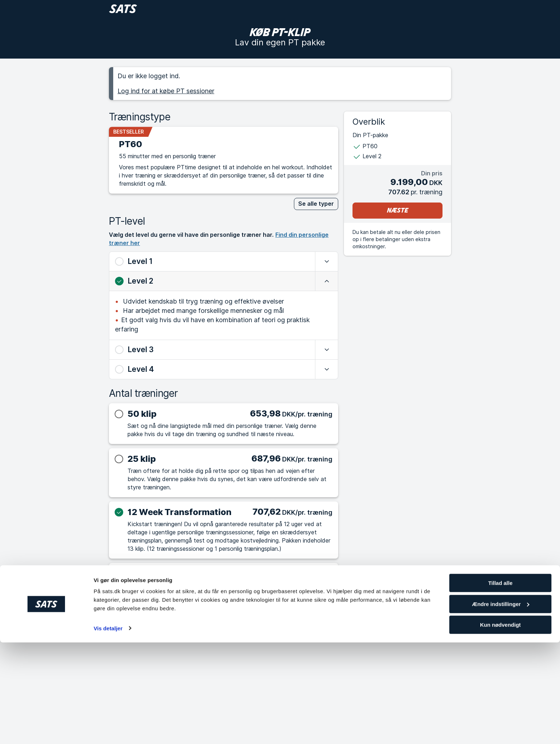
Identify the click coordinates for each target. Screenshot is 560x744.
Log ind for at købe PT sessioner (166, 91)
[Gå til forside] (123, 9)
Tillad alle (500, 685)
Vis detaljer (108, 730)
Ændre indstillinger (501, 706)
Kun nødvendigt (500, 726)
